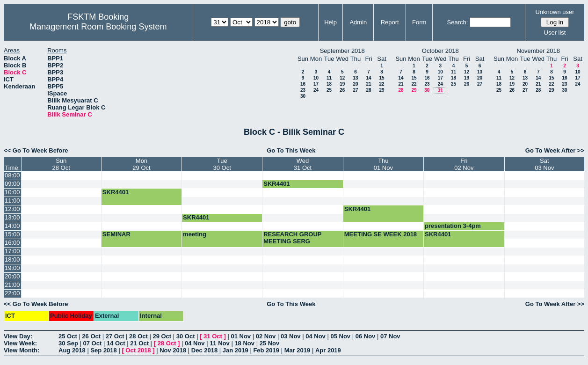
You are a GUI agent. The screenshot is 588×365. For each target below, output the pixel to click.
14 (368, 78)
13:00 (12, 217)
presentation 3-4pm (453, 226)
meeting (195, 234)
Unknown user (555, 12)
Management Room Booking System (98, 27)
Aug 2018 (72, 350)
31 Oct (213, 336)
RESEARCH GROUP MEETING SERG (292, 238)
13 (355, 78)
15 (381, 78)
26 (342, 90)
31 (440, 91)
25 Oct (68, 336)
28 (368, 90)
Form (419, 22)
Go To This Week (291, 150)
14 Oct (116, 343)
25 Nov (270, 343)
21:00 (12, 285)
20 (355, 84)
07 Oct (93, 343)
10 (316, 78)
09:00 (12, 184)
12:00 (12, 209)
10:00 (12, 192)
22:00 (12, 293)
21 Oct (139, 343)
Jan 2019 (236, 350)
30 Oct (186, 336)
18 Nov (244, 343)
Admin (358, 22)
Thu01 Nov (383, 164)
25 (329, 90)
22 (381, 84)
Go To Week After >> (555, 150)
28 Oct (138, 336)
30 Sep (68, 343)
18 (329, 84)
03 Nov (291, 336)
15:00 (12, 234)
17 (316, 84)
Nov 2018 (173, 350)
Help (330, 22)
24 (316, 90)
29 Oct (162, 336)
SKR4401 (276, 184)
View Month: (22, 350)
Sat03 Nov (544, 164)
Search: (458, 22)
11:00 (12, 201)
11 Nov (220, 343)
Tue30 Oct (222, 164)
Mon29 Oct (141, 164)
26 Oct (91, 336)
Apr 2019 (328, 350)
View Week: (20, 343)
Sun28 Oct (61, 164)
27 (355, 90)
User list (555, 33)
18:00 (12, 259)
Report (390, 22)
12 (342, 78)
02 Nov (266, 336)
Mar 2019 (298, 350)
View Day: (18, 336)
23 (303, 90)
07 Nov (390, 336)
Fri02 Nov (464, 164)
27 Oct (115, 336)
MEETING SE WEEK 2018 (381, 234)
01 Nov (241, 336)
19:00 (12, 268)
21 (368, 84)
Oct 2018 (138, 350)
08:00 (12, 175)
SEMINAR (116, 234)
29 (381, 90)
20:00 (12, 276)
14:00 (12, 226)
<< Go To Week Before (36, 150)
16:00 (12, 243)
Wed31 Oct (303, 164)
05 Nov (340, 336)
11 (329, 78)
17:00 (12, 251)
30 (303, 96)
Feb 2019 (266, 350)
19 (342, 84)
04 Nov (316, 336)
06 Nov (366, 336)
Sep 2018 (103, 350)
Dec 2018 (204, 350)
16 (303, 84)
